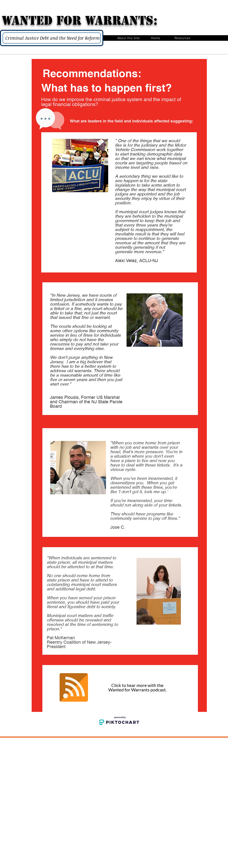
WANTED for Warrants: (80, 21)
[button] (128, 38)
